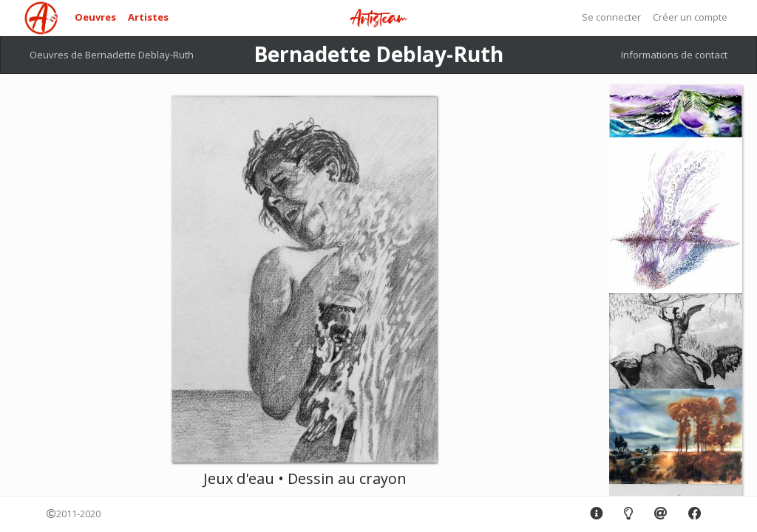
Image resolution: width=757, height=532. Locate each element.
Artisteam (378, 19)
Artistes (148, 17)
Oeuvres (95, 17)
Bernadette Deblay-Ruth (378, 54)
